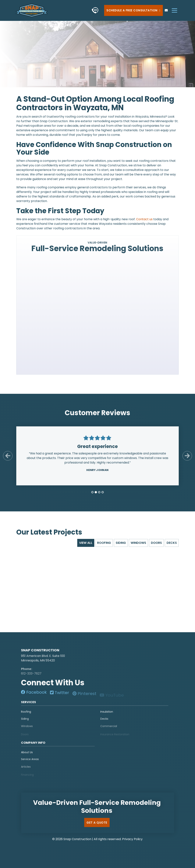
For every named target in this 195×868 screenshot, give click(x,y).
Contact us (144, 219)
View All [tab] (86, 543)
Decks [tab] (172, 543)
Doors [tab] (156, 543)
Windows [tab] (138, 543)
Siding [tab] (121, 543)
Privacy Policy (132, 839)
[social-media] (34, 695)
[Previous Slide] (8, 458)
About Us (27, 755)
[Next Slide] (187, 458)
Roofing (26, 714)
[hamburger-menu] (174, 10)
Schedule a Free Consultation (133, 10)
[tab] (92, 495)
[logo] (45, 646)
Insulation (107, 714)
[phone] (95, 10)
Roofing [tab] (104, 543)
